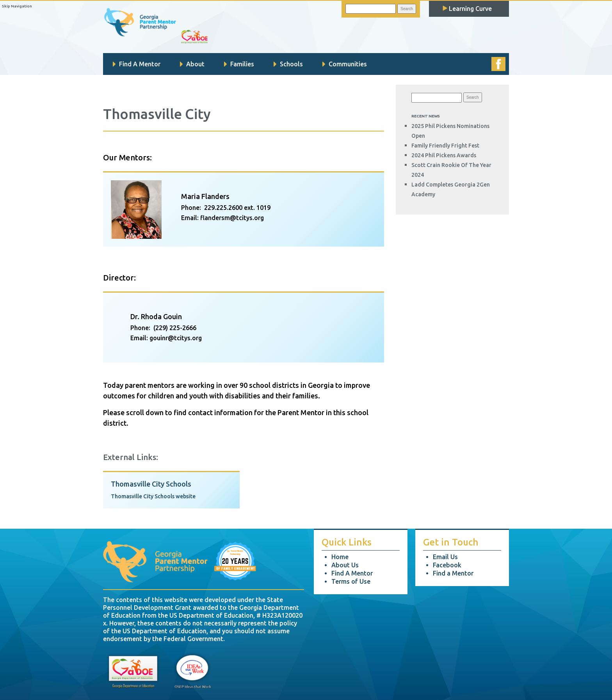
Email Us (445, 557)
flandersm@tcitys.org (232, 218)
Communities (345, 64)
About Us (345, 565)
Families (239, 64)
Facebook (447, 565)
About (192, 64)
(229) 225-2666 (175, 328)
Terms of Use (351, 581)
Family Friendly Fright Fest (445, 146)
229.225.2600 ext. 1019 (237, 208)
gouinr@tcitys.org (176, 338)
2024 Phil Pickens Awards (444, 155)
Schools (288, 64)
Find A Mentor (137, 64)
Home (340, 557)
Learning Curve (467, 9)
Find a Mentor (453, 573)
